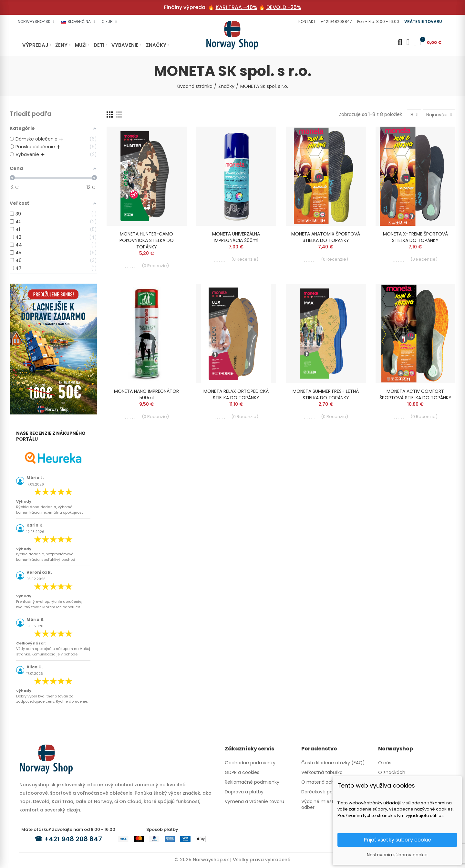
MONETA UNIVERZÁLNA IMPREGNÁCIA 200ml (236, 237)
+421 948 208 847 (73, 839)
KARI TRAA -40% (237, 7)
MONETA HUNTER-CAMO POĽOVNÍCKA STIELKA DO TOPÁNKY (147, 240)
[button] (306, 22)
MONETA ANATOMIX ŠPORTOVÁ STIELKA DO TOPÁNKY (326, 237)
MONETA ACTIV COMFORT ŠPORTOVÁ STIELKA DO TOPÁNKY (415, 394)
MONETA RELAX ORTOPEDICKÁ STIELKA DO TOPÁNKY (236, 394)
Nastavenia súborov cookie (397, 855)
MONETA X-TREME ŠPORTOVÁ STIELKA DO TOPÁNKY (415, 237)
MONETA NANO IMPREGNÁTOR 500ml (146, 394)
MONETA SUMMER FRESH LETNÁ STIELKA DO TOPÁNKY (326, 394)
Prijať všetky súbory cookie (397, 840)
